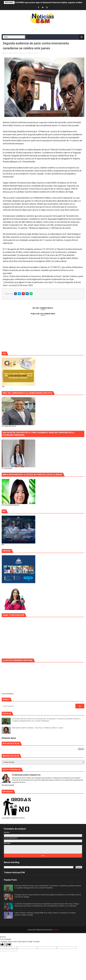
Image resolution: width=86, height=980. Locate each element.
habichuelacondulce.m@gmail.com (27, 775)
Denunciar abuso (9, 738)
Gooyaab (55, 930)
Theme (38, 930)
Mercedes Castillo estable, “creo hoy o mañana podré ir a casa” (38, 728)
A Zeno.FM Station (8, 694)
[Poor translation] (8, 945)
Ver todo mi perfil (8, 785)
